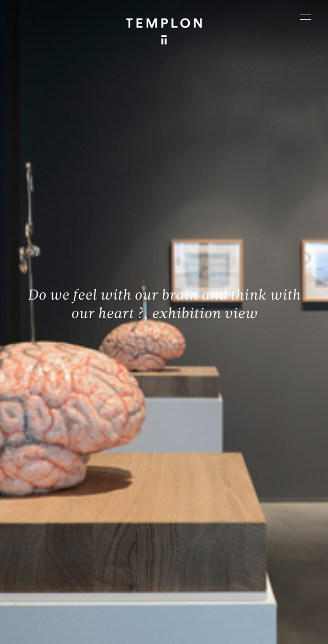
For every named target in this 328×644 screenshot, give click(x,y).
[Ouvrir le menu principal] (306, 17)
